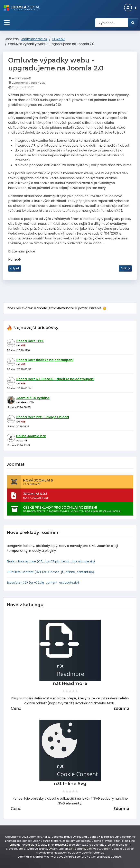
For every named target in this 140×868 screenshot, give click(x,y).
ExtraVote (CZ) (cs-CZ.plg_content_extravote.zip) (43, 583)
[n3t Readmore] (70, 650)
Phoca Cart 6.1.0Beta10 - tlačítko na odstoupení (55, 379)
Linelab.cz (65, 849)
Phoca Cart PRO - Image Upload (43, 417)
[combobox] (112, 23)
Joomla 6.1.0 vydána (33, 398)
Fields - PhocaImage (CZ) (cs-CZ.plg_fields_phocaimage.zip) (51, 561)
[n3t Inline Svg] (70, 750)
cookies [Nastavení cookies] (73, 853)
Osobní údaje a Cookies (118, 849)
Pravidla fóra (44, 853)
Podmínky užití (82, 849)
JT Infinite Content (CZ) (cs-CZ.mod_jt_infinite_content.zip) (50, 572)
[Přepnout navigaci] (7, 23)
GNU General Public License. (103, 857)
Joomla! (23, 857)
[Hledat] (133, 23)
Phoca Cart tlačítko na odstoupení (45, 360)
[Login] (128, 8)
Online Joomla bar (31, 436)
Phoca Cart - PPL (30, 341)
